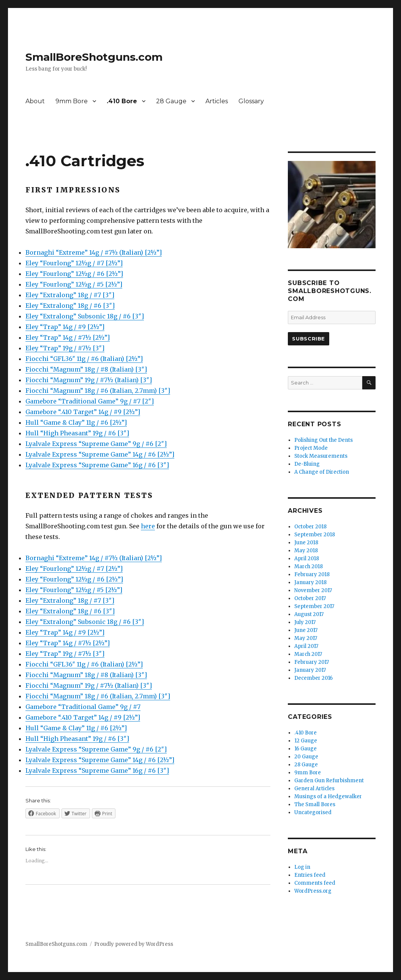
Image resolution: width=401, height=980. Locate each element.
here (148, 526)
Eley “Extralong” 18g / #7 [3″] (70, 295)
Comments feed (315, 883)
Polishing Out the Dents (324, 440)
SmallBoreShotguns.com (94, 57)
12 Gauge (306, 741)
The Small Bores (315, 804)
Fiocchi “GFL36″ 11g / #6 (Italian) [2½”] (84, 359)
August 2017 (309, 614)
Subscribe (308, 339)
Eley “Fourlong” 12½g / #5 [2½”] (74, 284)
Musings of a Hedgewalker (328, 796)
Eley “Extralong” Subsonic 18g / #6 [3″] (85, 316)
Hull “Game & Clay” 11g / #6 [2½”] (76, 422)
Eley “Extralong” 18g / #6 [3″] (70, 306)
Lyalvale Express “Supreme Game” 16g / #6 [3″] (97, 465)
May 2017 (306, 638)
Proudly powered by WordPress (134, 944)
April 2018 (307, 559)
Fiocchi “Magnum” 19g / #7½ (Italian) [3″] (89, 380)
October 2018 (310, 527)
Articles (217, 101)
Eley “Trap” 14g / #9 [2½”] (65, 327)
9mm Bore (72, 101)
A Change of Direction (322, 472)
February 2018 (312, 574)
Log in (302, 867)
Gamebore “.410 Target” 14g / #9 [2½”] (83, 412)
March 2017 (308, 654)
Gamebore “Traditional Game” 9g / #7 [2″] (90, 401)
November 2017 (313, 590)
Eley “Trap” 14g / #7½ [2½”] (68, 337)
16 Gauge (305, 749)
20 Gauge (306, 757)
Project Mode (311, 448)
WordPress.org (313, 891)
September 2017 (314, 606)
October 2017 (310, 598)
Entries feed (310, 875)
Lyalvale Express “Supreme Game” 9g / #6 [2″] (96, 444)
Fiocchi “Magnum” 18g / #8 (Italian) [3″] (86, 369)
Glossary (251, 101)
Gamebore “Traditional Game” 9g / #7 (83, 707)
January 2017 (310, 670)
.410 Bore (122, 101)
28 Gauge (171, 101)
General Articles (314, 789)
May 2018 (306, 551)
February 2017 (312, 662)
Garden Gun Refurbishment (329, 781)
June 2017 (306, 630)
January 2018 (310, 582)
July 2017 (305, 622)
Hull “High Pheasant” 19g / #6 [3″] (77, 433)
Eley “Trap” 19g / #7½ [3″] (65, 348)
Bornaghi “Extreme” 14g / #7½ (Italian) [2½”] (94, 252)
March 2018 (309, 566)
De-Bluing (307, 464)
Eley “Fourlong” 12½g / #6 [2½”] (74, 274)
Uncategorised (313, 812)
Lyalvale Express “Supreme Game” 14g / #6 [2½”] (100, 454)
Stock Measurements (321, 456)
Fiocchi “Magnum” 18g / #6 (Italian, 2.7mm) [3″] (98, 391)
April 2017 (306, 646)
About (35, 101)
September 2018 (315, 535)
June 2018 (306, 543)
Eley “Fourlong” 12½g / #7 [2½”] (74, 263)
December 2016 (313, 678)
